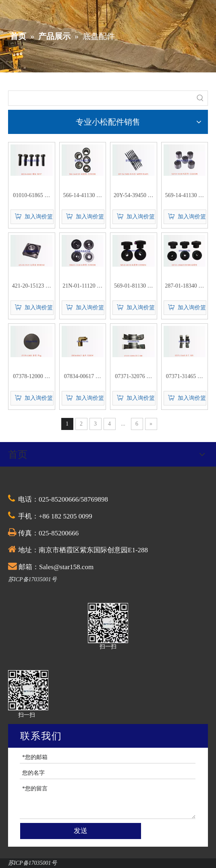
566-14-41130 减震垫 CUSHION (83, 196)
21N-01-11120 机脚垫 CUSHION (82, 287)
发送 (81, 831)
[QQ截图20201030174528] (108, 623)
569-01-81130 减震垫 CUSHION (133, 287)
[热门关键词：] (200, 98)
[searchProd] (101, 98)
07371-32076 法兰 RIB (133, 377)
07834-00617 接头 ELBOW (83, 377)
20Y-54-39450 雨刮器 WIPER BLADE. (133, 196)
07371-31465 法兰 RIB (185, 377)
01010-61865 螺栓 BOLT (31, 196)
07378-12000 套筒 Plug (31, 377)
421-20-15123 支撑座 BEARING (32, 287)
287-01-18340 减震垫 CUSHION (184, 287)
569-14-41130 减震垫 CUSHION (185, 196)
